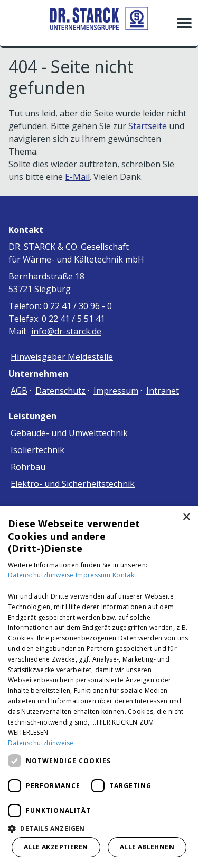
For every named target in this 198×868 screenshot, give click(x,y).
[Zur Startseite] (99, 22)
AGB (19, 391)
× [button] (186, 517)
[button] (184, 23)
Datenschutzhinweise (42, 575)
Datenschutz (60, 391)
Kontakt (124, 575)
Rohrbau (28, 467)
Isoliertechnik (37, 450)
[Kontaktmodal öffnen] (15, 23)
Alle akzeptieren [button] (56, 847)
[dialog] (99, 687)
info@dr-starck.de (66, 331)
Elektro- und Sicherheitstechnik (73, 484)
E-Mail (77, 177)
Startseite (148, 126)
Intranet (163, 391)
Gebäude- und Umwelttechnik (69, 433)
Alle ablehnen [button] (147, 847)
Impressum (116, 391)
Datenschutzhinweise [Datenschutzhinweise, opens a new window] (41, 743)
